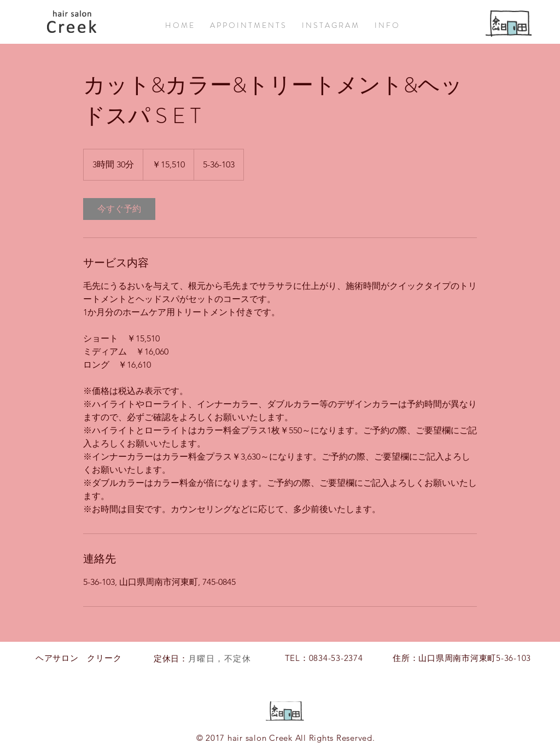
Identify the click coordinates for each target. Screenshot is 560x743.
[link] (119, 209)
